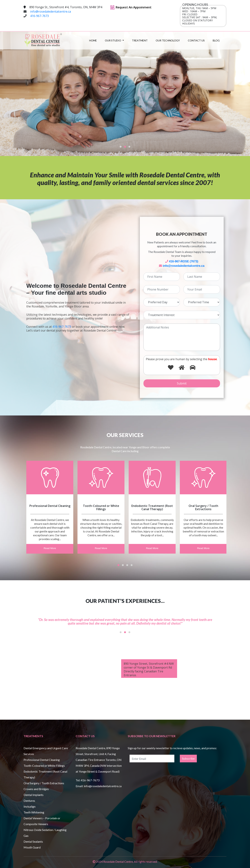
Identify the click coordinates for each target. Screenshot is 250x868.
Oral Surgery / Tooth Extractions (44, 783)
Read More (50, 549)
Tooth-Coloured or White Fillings (44, 766)
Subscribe (188, 758)
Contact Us (196, 40)
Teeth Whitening (34, 812)
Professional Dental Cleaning (42, 760)
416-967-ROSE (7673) (184, 261)
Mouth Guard (32, 847)
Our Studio (113, 40)
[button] (121, 147)
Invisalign (30, 806)
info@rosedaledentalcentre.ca (51, 11)
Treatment (140, 40)
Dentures (29, 801)
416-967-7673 (39, 16)
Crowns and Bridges (36, 789)
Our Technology (168, 40)
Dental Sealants (33, 841)
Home (93, 40)
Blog (216, 40)
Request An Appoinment (131, 7)
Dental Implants (34, 795)
